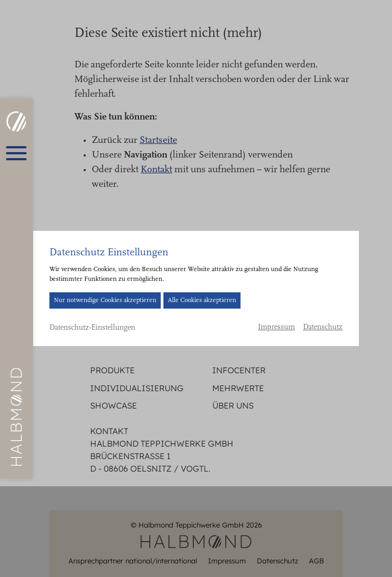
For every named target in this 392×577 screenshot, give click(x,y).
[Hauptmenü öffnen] (16, 153)
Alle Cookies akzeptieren (202, 300)
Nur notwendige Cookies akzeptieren (105, 300)
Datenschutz (323, 328)
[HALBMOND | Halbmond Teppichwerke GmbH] (16, 121)
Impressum (276, 328)
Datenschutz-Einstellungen (92, 328)
